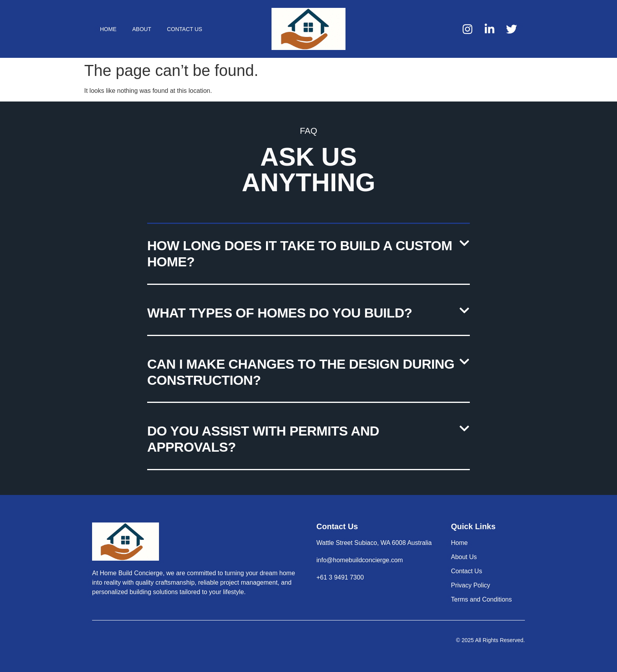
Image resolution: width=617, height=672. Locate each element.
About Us (464, 557)
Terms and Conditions (481, 599)
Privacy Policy (471, 585)
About (142, 29)
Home (108, 29)
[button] (308, 254)
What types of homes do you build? (280, 313)
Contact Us (185, 29)
